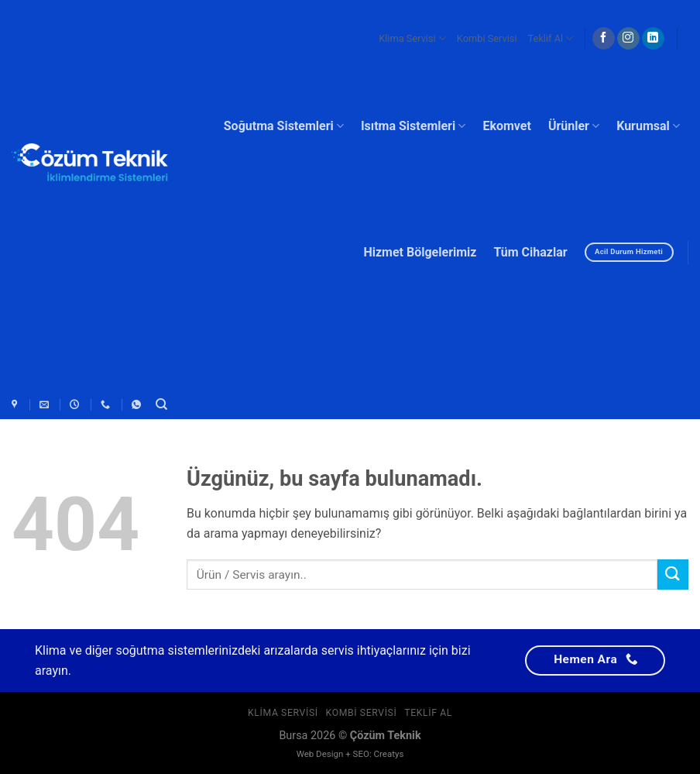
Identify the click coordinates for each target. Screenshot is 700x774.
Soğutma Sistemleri (284, 126)
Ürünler (574, 126)
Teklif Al (551, 38)
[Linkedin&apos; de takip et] (653, 39)
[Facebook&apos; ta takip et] (604, 39)
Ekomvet (507, 126)
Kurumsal (648, 126)
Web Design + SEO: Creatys (350, 754)
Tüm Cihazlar (530, 252)
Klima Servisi (412, 38)
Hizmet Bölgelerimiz (420, 252)
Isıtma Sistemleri (413, 126)
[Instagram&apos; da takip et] (628, 39)
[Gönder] (673, 574)
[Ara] (161, 404)
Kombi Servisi (487, 38)
